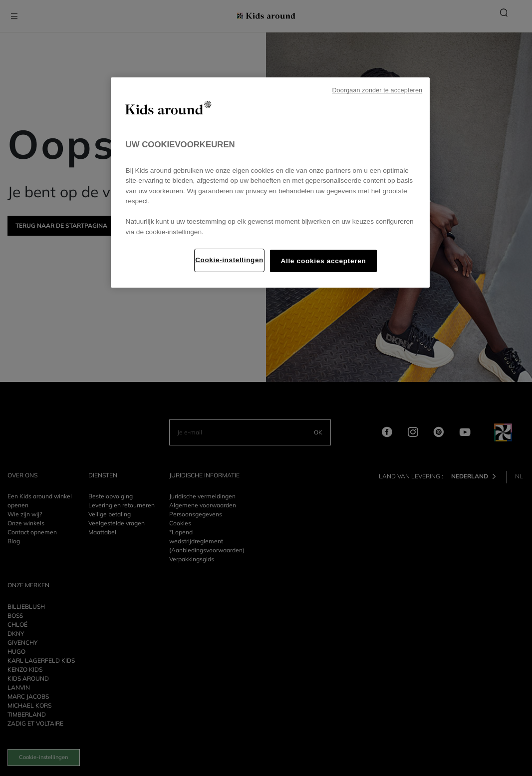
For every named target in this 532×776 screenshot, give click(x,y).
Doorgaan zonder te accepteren (377, 90)
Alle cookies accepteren (323, 261)
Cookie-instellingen (229, 260)
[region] (270, 183)
